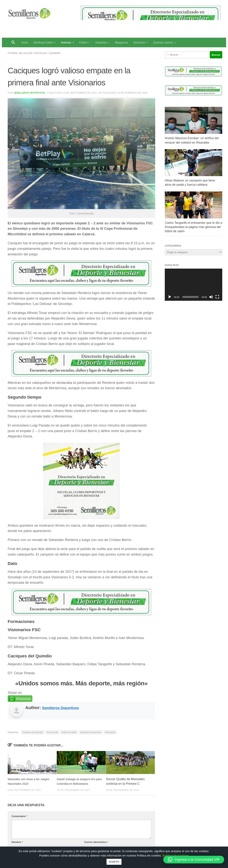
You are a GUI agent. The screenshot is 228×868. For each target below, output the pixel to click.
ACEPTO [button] (114, 862)
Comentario (19, 816)
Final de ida (52, 732)
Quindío (60, 53)
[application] (194, 285)
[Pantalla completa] (217, 297)
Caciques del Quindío (33, 732)
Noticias (66, 42)
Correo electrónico (96, 842)
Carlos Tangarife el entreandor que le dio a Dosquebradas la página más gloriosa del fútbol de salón (193, 227)
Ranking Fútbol (43, 42)
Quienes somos (163, 42)
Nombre (17, 842)
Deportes (101, 42)
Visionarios (110, 732)
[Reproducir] (170, 297)
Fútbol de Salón (21, 53)
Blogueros (121, 42)
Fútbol (83, 42)
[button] (194, 860)
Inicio (25, 42)
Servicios (139, 42)
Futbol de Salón (69, 732)
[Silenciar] (211, 297)
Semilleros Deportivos (30, 93)
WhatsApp (23, 698)
